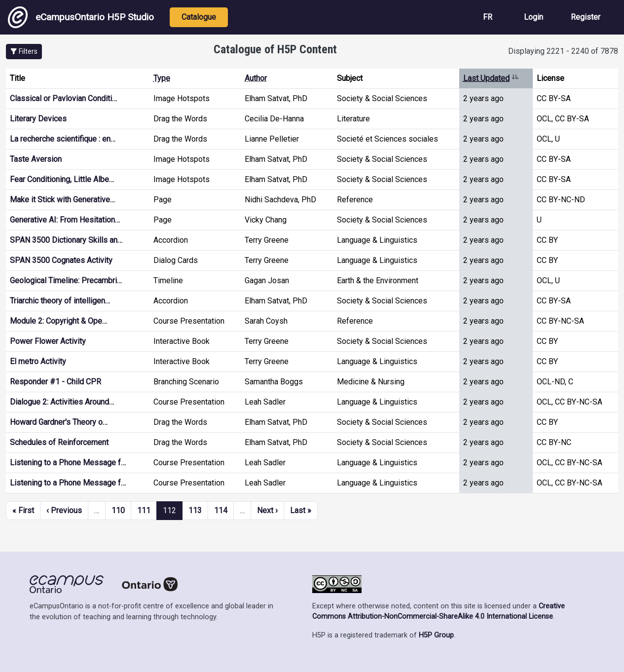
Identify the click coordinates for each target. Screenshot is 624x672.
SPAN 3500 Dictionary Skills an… (66, 240)
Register (586, 17)
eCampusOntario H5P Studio (81, 17)
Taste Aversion (36, 159)
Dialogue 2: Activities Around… (62, 402)
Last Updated (491, 78)
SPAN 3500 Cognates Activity (61, 260)
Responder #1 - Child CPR (55, 382)
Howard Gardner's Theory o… (59, 422)
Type (162, 78)
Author (256, 78)
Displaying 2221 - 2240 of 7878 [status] (563, 51)
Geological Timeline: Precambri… (66, 280)
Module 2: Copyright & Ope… (58, 321)
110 (118, 510)
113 (195, 510)
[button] (24, 52)
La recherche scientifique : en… (63, 139)
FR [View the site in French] (488, 17)
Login (533, 17)
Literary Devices (38, 119)
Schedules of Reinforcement (59, 442)
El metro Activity (38, 361)
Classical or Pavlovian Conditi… (63, 98)
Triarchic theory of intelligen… (60, 301)
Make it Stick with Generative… (62, 200)
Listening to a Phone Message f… (68, 463)
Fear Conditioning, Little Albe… (62, 179)
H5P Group (436, 635)
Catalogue (199, 17)
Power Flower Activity (48, 341)
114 (221, 510)
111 (144, 510)
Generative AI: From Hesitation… (65, 220)
